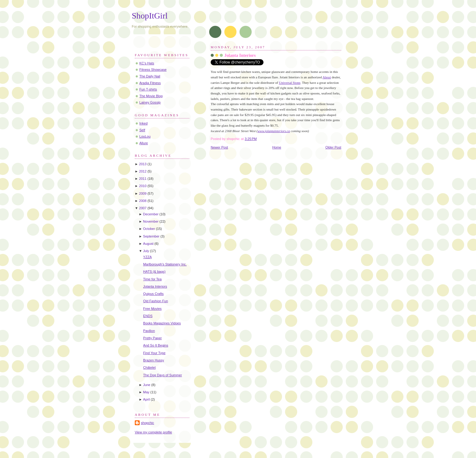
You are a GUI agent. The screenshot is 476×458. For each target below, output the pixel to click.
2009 (143, 193)
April (146, 399)
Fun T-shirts (148, 89)
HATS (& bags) (154, 272)
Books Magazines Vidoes (162, 323)
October (149, 229)
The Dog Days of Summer (163, 375)
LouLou (145, 136)
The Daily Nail (150, 76)
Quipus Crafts (154, 294)
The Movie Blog (151, 96)
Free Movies (153, 309)
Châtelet (150, 367)
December (151, 214)
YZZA (148, 257)
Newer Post (219, 147)
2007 (143, 208)
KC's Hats (147, 63)
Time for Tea (153, 279)
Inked (143, 123)
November (151, 221)
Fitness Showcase (153, 70)
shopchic (148, 423)
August (148, 244)
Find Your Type (155, 353)
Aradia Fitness (150, 83)
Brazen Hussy (154, 360)
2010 (143, 186)
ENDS (148, 316)
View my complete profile (153, 432)
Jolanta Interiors (240, 55)
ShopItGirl (150, 16)
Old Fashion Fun (156, 301)
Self (142, 130)
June (147, 385)
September (151, 236)
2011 (143, 179)
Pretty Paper (153, 338)
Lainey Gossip (150, 102)
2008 (143, 201)
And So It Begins (156, 345)
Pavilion (149, 331)
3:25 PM (251, 139)
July (146, 251)
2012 (143, 171)
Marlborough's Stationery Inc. (165, 264)
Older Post (333, 147)
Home (277, 147)
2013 (143, 164)
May (146, 392)
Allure (144, 143)
